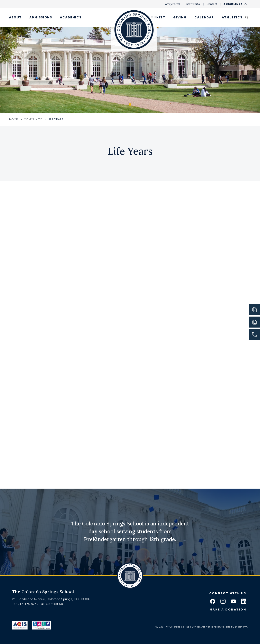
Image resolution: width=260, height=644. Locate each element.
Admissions (41, 17)
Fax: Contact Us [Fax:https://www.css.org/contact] (51, 604)
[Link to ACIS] (20, 625)
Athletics (232, 17)
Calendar (204, 17)
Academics (71, 17)
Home (14, 119)
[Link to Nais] (42, 625)
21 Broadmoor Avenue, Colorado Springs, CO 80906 (51, 599)
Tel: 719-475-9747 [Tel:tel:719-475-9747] (26, 604)
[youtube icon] (233, 602)
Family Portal (172, 4)
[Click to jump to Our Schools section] (130, 117)
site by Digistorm (237, 627)
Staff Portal (193, 4)
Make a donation (228, 610)
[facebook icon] (213, 602)
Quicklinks (234, 4)
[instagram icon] (223, 602)
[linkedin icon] (244, 602)
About (15, 17)
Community (154, 17)
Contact (212, 4)
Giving (180, 17)
